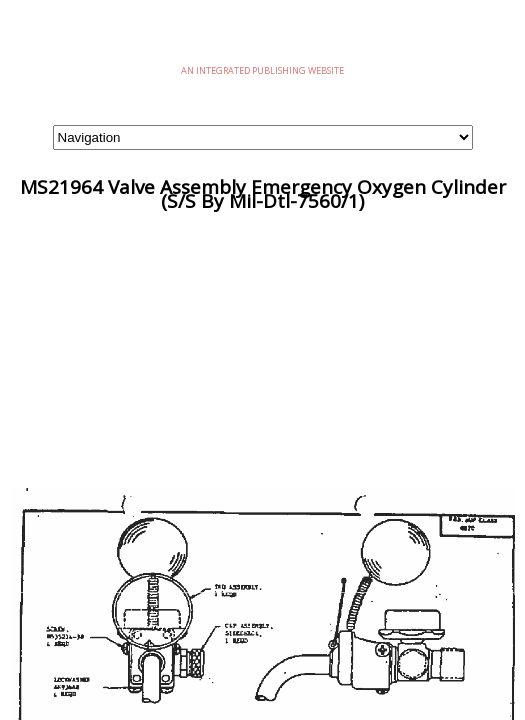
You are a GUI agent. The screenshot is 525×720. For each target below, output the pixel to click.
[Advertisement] (262, 348)
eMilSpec (263, 39)
